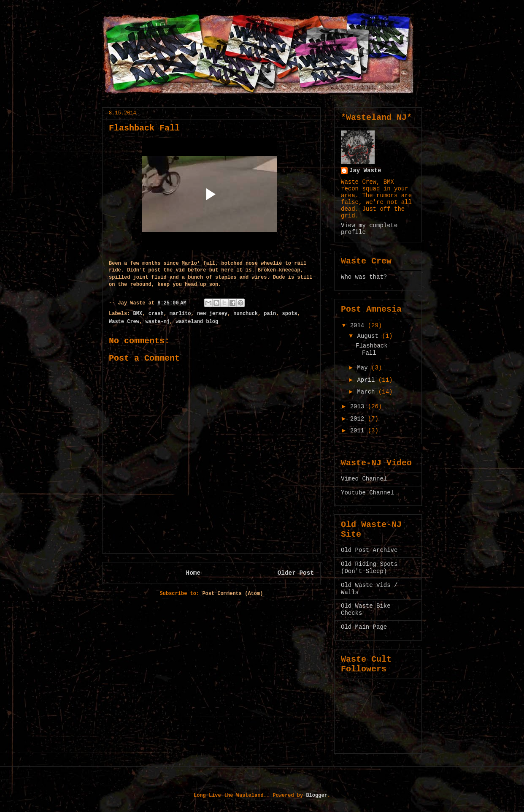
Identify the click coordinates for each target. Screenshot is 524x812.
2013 (359, 407)
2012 (359, 419)
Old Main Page (364, 627)
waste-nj (157, 322)
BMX (138, 314)
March (367, 392)
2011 (359, 431)
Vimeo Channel (364, 479)
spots (290, 314)
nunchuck (246, 314)
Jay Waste (365, 171)
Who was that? (364, 277)
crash (156, 314)
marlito (180, 314)
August (369, 336)
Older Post (296, 573)
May (364, 368)
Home (193, 573)
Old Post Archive (369, 550)
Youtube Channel (367, 493)
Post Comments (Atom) (232, 594)
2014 (359, 326)
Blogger (316, 796)
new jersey (212, 314)
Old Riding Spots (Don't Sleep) (369, 568)
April (367, 380)
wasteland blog (197, 322)
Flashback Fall (372, 349)
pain (270, 314)
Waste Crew (124, 322)
